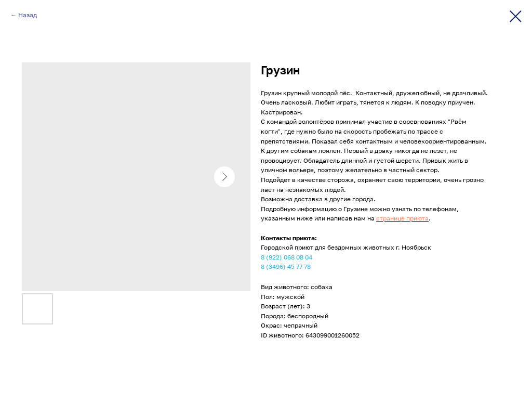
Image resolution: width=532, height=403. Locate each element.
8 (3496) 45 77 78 (286, 266)
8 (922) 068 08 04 (287, 257)
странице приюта (402, 218)
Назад (28, 15)
